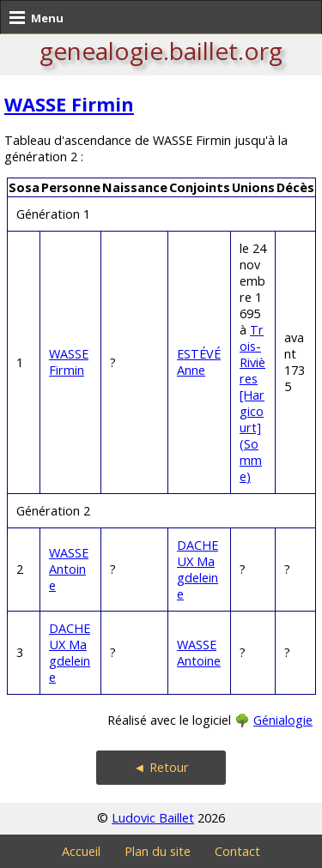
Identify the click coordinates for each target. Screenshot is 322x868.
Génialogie (283, 720)
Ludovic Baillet (153, 818)
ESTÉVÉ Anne (199, 362)
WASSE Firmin (69, 104)
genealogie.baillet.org (161, 51)
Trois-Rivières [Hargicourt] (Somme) (252, 403)
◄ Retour (161, 767)
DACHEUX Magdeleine (197, 570)
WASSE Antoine (69, 569)
